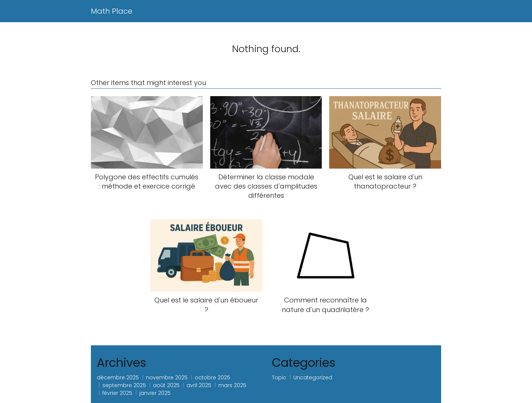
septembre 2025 (124, 385)
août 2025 (166, 385)
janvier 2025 (155, 393)
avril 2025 (199, 385)
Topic (279, 377)
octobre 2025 (212, 377)
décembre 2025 (118, 377)
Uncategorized (313, 377)
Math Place (112, 11)
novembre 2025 (167, 377)
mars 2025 (232, 385)
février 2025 (117, 393)
